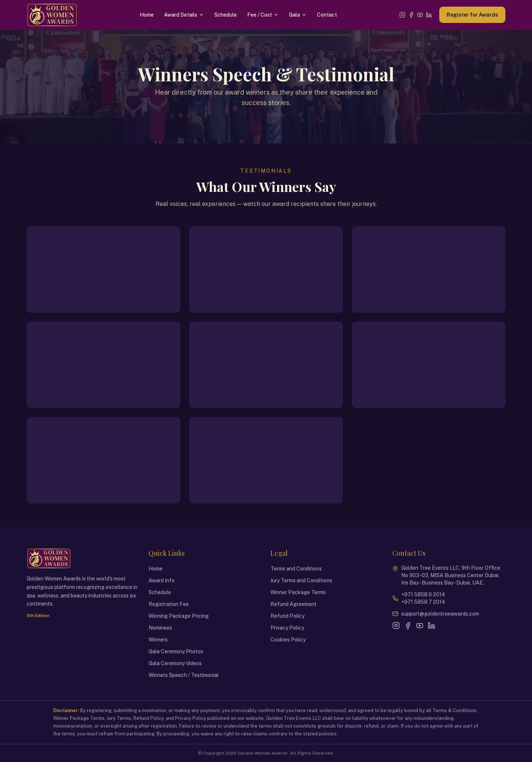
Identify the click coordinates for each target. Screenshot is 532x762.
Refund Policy (287, 616)
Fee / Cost (263, 15)
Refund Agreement (294, 604)
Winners (158, 640)
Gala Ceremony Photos (176, 651)
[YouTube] (420, 15)
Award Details (184, 15)
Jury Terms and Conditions (301, 580)
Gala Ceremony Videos (175, 663)
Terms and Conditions (296, 569)
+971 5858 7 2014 (423, 602)
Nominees (160, 628)
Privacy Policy (287, 628)
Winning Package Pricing (179, 616)
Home (147, 15)
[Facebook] (411, 15)
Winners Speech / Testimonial (184, 675)
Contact (327, 15)
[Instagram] (402, 15)
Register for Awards (472, 15)
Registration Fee (169, 604)
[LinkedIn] (429, 15)
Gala (298, 15)
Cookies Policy (288, 640)
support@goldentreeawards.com (440, 614)
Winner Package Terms (298, 592)
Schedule (226, 15)
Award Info (162, 580)
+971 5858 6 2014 (423, 595)
